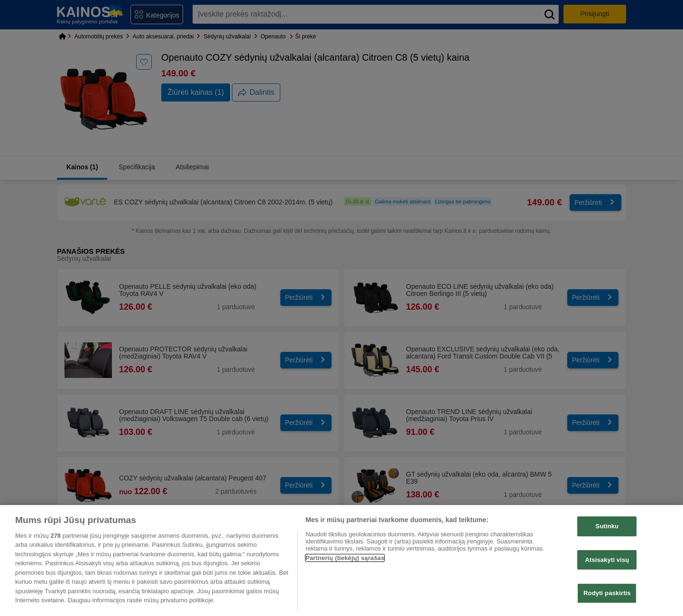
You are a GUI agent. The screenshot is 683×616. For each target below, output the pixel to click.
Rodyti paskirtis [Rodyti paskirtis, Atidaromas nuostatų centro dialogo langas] (607, 593)
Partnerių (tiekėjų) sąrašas (345, 558)
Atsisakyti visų (607, 560)
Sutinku (607, 526)
